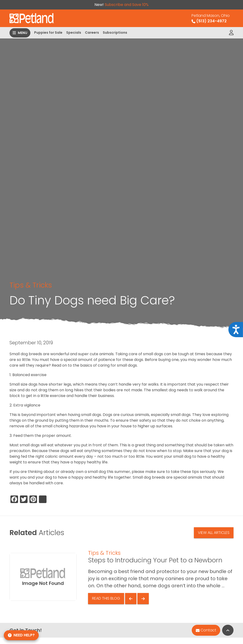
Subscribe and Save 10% (127, 5)
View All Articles (214, 533)
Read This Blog (106, 598)
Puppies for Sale (48, 33)
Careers (92, 33)
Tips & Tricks (31, 285)
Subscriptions (115, 33)
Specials (74, 33)
